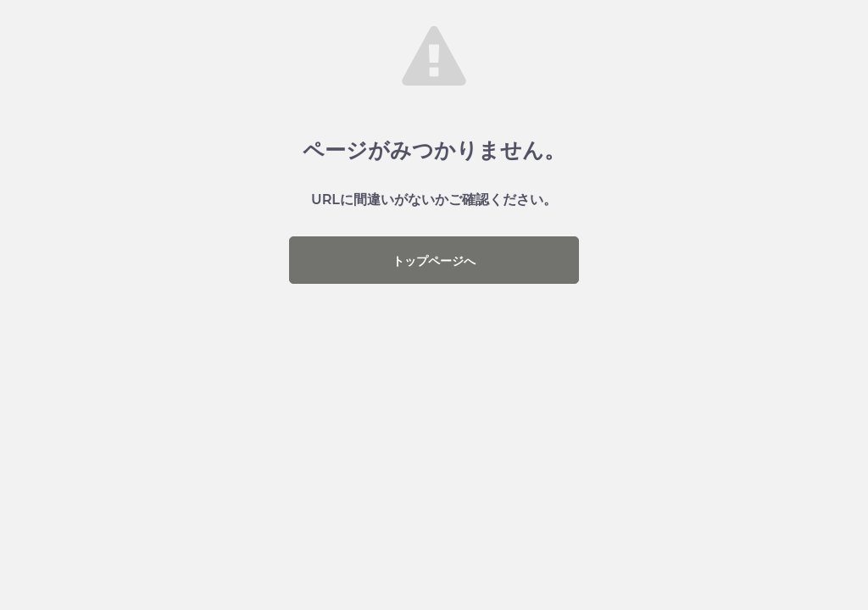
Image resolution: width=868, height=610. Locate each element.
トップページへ (434, 261)
